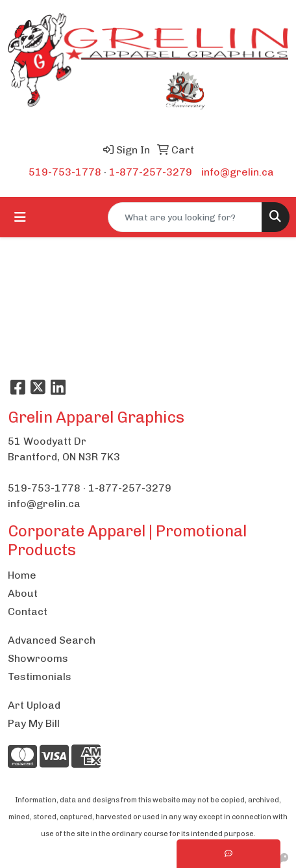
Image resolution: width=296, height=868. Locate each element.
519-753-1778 (65, 172)
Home (22, 575)
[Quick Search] (185, 217)
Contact (28, 612)
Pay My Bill (34, 723)
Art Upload (34, 705)
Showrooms (38, 658)
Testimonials (40, 677)
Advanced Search (52, 640)
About (23, 593)
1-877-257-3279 (151, 172)
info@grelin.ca (238, 172)
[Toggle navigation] (20, 217)
